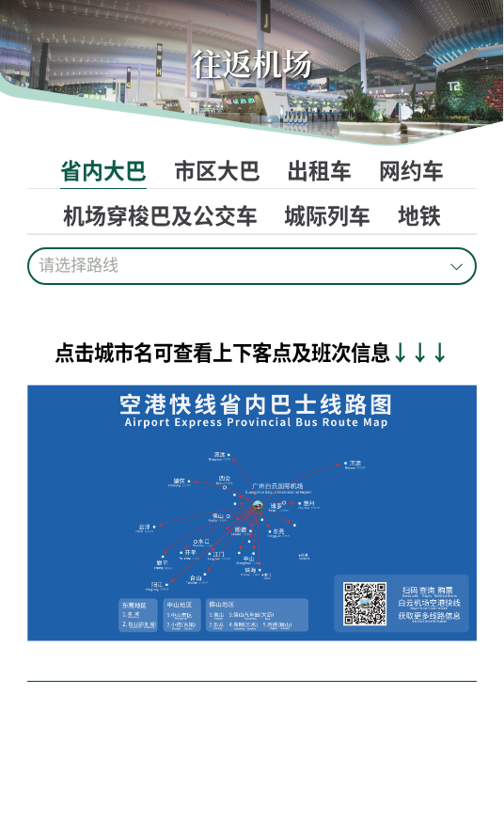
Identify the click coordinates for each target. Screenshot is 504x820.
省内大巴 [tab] (103, 170)
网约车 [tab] (411, 170)
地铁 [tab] (419, 215)
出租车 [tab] (319, 170)
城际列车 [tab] (327, 215)
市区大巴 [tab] (217, 170)
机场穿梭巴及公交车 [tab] (160, 215)
